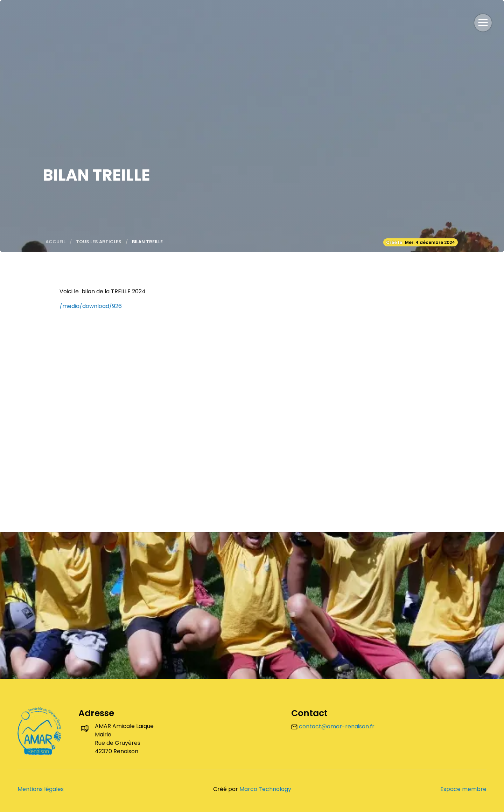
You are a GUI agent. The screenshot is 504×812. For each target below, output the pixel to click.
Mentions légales (41, 789)
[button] (483, 23)
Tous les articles (99, 242)
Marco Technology (265, 789)
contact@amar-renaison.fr (333, 726)
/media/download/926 (91, 306)
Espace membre (463, 789)
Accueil (55, 242)
